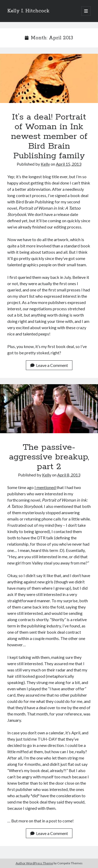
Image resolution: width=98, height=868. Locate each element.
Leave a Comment (49, 365)
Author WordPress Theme (34, 863)
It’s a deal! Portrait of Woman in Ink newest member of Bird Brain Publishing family (49, 78)
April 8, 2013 (69, 475)
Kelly (45, 164)
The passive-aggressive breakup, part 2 (49, 409)
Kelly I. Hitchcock (28, 11)
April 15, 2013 (69, 164)
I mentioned (45, 487)
